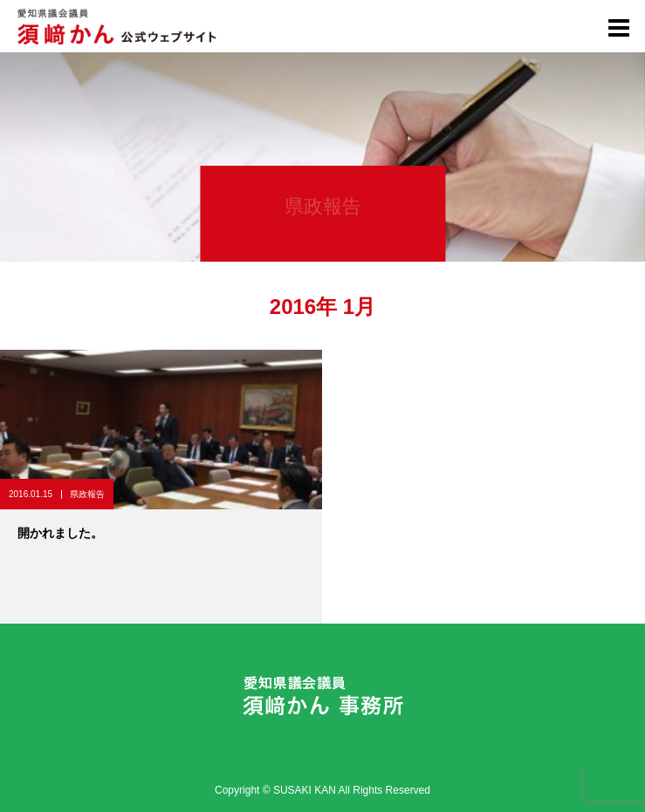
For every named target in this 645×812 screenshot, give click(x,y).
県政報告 (87, 494)
